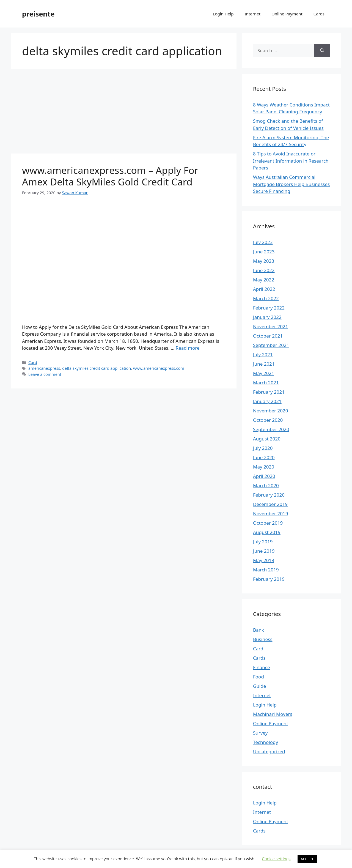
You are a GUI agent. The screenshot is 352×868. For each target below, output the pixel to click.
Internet (253, 14)
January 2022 (267, 317)
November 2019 (270, 514)
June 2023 (264, 252)
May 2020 (264, 467)
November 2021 (270, 326)
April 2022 (264, 289)
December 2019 (270, 504)
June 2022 (264, 270)
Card (33, 362)
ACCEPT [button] (307, 859)
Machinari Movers (273, 714)
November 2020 (270, 411)
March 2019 (266, 570)
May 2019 (264, 560)
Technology (266, 742)
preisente (38, 14)
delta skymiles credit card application (97, 368)
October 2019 (268, 523)
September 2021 (271, 345)
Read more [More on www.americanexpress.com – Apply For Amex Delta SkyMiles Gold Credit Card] (188, 348)
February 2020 (269, 495)
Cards (319, 14)
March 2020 (266, 485)
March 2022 (266, 298)
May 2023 (264, 261)
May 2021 (264, 373)
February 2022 (269, 308)
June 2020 (264, 457)
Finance (262, 667)
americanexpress (44, 368)
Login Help (223, 14)
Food (258, 677)
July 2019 (263, 542)
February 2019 (269, 579)
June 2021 (264, 364)
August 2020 (267, 439)
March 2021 (266, 383)
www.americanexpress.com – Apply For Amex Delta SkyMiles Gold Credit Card (110, 176)
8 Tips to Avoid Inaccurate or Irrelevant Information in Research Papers (291, 161)
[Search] (322, 51)
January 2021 (267, 401)
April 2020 (264, 476)
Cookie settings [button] (276, 859)
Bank (258, 630)
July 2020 (263, 448)
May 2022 (264, 280)
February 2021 (269, 392)
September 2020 (271, 429)
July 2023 (263, 242)
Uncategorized (269, 751)
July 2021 (263, 354)
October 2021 (268, 336)
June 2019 (264, 551)
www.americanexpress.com (159, 368)
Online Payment (287, 14)
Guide (259, 686)
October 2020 (268, 420)
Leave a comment (45, 374)
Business (263, 639)
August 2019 (267, 532)
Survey (260, 733)
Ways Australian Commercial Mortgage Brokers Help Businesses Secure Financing (291, 184)
